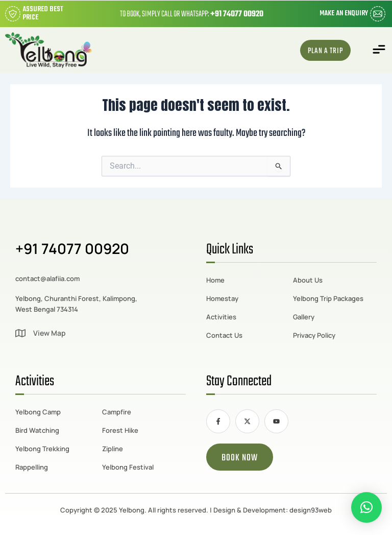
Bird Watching (37, 430)
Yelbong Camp (38, 412)
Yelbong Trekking (42, 449)
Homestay (222, 298)
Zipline (113, 449)
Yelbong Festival (128, 467)
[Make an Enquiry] (378, 14)
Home (215, 280)
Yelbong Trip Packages (328, 298)
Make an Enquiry (344, 14)
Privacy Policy (314, 335)
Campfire (117, 412)
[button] (379, 50)
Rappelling (32, 467)
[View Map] (20, 333)
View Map (50, 333)
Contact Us (224, 335)
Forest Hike (120, 430)
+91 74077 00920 (237, 14)
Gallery (304, 317)
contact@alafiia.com (47, 278)
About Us (308, 280)
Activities (221, 317)
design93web (311, 510)
